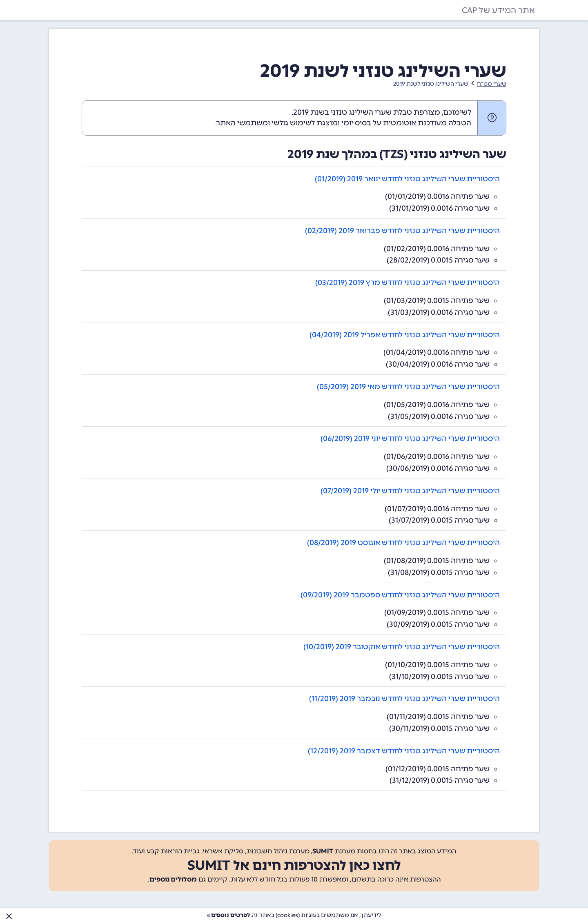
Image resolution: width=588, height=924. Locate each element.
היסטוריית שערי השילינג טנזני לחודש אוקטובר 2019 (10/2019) (402, 647)
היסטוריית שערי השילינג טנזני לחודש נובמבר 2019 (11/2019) (404, 699)
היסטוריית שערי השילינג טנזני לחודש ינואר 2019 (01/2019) (407, 179)
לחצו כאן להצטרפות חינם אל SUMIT (294, 865)
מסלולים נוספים (173, 879)
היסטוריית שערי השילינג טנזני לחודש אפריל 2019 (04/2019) (405, 335)
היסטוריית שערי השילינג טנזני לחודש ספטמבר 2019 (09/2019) (400, 595)
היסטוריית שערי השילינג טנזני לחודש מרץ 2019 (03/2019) (408, 283)
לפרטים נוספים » (228, 915)
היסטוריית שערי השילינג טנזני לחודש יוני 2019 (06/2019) (410, 439)
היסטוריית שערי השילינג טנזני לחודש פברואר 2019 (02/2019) (402, 231)
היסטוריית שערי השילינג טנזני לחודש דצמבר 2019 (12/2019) (404, 751)
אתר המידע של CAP (498, 10)
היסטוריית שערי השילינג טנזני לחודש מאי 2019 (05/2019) (408, 387)
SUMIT (323, 851)
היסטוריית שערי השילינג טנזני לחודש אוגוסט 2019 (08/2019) (403, 543)
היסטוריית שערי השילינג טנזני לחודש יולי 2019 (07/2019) (410, 491)
